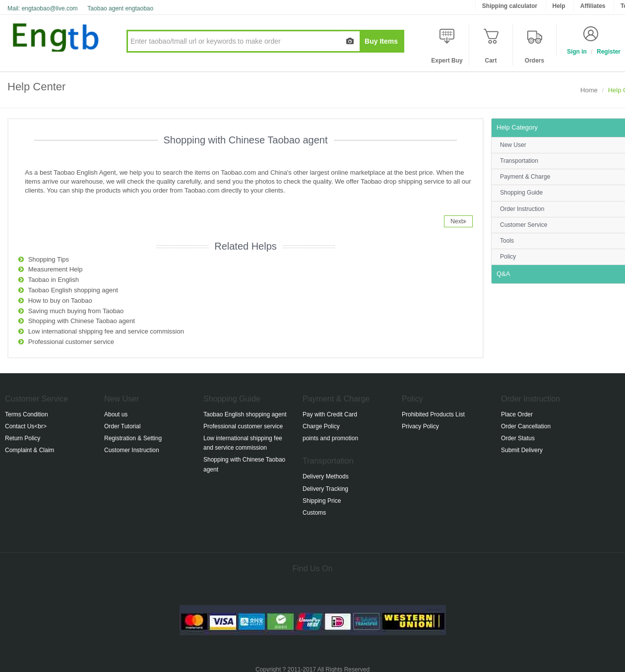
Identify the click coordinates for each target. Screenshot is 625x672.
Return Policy (23, 438)
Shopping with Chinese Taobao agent (82, 321)
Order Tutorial (122, 426)
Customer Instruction (132, 450)
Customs (314, 513)
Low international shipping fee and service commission (106, 331)
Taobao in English (53, 280)
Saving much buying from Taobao (76, 311)
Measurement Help (56, 269)
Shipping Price (322, 501)
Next (458, 221)
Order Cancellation (526, 426)
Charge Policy (321, 426)
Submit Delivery (522, 450)
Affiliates (593, 6)
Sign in (577, 52)
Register (609, 52)
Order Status (518, 438)
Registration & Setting (133, 438)
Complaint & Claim (30, 450)
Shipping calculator (510, 6)
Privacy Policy (420, 426)
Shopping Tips (49, 259)
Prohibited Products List (433, 414)
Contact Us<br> (26, 426)
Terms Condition (27, 414)
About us (116, 414)
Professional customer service (71, 342)
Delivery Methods (326, 476)
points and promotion (330, 438)
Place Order (517, 414)
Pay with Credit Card (330, 414)
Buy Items (381, 41)
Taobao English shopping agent (73, 290)
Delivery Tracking (325, 489)
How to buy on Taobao (60, 301)
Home (589, 90)
